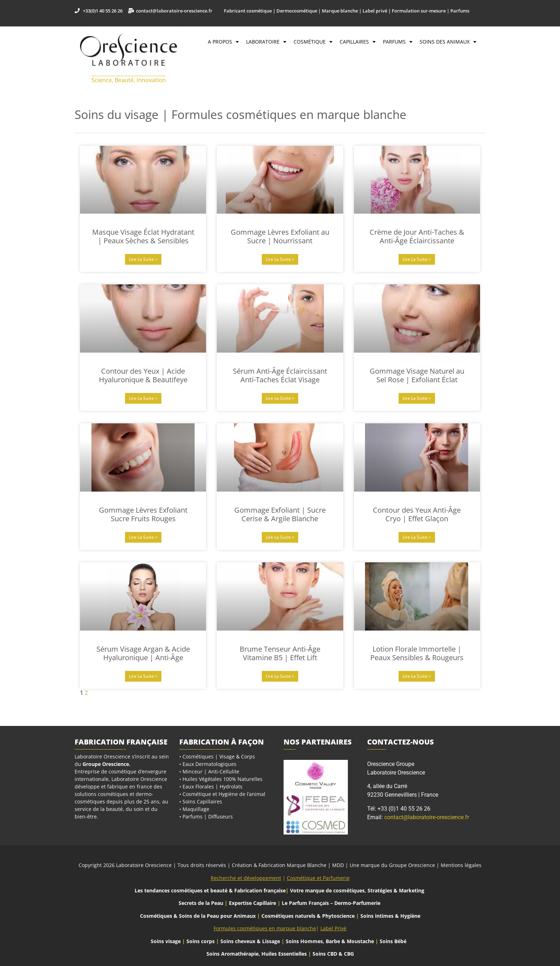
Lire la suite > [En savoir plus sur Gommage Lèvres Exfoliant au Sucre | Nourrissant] (280, 259)
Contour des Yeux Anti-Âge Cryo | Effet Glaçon (417, 514)
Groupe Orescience (106, 764)
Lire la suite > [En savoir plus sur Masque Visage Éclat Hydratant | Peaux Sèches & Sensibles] (143, 259)
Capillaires (358, 42)
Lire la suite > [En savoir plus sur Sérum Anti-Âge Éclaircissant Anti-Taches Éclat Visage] (280, 398)
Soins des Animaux (448, 42)
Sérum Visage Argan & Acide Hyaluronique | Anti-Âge (143, 653)
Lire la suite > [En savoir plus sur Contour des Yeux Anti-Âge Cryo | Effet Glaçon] (417, 537)
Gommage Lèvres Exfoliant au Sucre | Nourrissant (280, 236)
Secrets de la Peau (201, 903)
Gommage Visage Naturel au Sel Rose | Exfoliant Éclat (417, 375)
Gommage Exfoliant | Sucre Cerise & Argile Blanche (280, 514)
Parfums (398, 42)
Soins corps (201, 941)
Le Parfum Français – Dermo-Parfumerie (332, 903)
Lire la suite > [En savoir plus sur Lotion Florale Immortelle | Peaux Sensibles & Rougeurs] (417, 676)
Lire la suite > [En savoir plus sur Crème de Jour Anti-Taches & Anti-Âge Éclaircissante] (417, 259)
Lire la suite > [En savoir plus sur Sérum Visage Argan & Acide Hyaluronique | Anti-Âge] (143, 676)
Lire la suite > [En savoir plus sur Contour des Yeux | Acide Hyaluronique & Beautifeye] (143, 398)
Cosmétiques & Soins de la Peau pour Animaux (198, 916)
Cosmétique (313, 42)
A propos (223, 42)
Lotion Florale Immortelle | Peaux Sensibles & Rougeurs (417, 653)
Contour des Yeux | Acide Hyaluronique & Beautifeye (143, 375)
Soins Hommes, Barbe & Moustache (330, 941)
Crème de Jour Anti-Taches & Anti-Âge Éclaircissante (417, 236)
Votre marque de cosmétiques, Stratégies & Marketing (357, 890)
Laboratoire (266, 42)
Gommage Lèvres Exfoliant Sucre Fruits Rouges (143, 514)
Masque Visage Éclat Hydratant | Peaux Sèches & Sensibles (143, 236)
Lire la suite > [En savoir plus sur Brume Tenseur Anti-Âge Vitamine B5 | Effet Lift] (280, 676)
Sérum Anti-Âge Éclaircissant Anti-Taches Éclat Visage (280, 375)
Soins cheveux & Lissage (250, 941)
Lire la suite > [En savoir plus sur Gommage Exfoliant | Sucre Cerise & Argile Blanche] (280, 537)
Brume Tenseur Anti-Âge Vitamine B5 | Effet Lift (280, 653)
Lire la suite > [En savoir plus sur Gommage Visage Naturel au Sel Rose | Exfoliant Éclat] (417, 398)
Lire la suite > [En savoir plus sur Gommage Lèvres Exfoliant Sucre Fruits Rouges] (143, 537)
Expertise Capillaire (252, 903)
